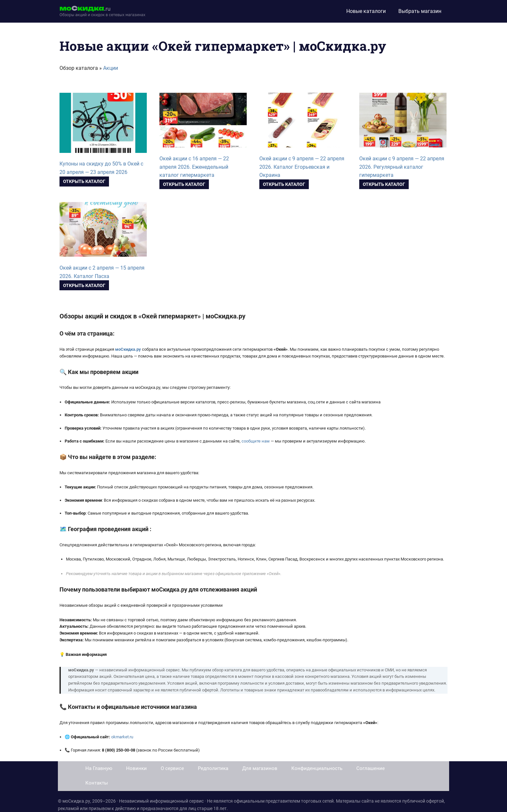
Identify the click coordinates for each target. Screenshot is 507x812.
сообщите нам (256, 441)
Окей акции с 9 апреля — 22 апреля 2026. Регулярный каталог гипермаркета (402, 167)
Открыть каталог (84, 181)
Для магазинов (260, 768)
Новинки (136, 768)
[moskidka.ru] (102, 11)
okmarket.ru (122, 737)
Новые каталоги (366, 11)
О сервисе (172, 768)
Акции (111, 68)
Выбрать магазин (420, 11)
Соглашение (371, 768)
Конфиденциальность (317, 768)
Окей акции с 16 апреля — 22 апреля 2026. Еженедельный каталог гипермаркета (194, 167)
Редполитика (213, 768)
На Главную (99, 768)
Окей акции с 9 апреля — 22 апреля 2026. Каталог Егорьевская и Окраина (302, 167)
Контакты (97, 783)
